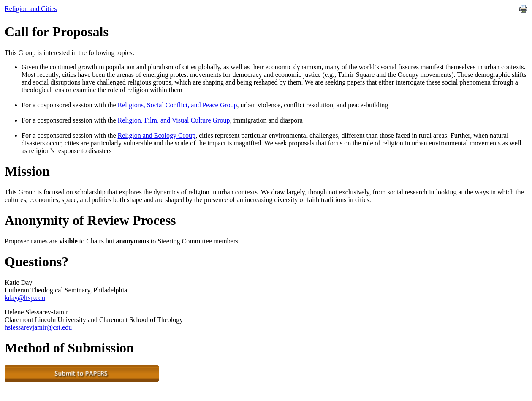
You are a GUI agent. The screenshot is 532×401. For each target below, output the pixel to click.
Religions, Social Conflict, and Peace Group (178, 105)
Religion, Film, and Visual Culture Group (174, 120)
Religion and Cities (31, 9)
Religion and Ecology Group (157, 135)
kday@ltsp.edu (25, 298)
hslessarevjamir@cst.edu (38, 327)
